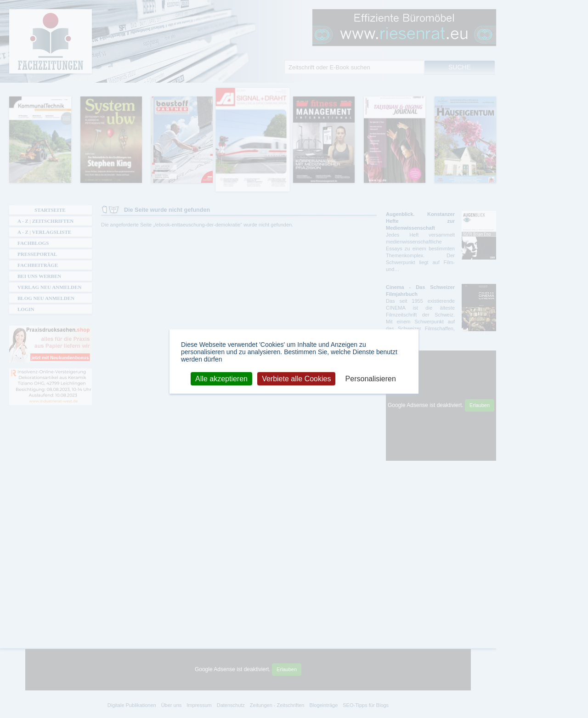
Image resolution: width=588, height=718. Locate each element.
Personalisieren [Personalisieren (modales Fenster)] (371, 378)
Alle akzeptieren (221, 378)
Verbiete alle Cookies (296, 378)
